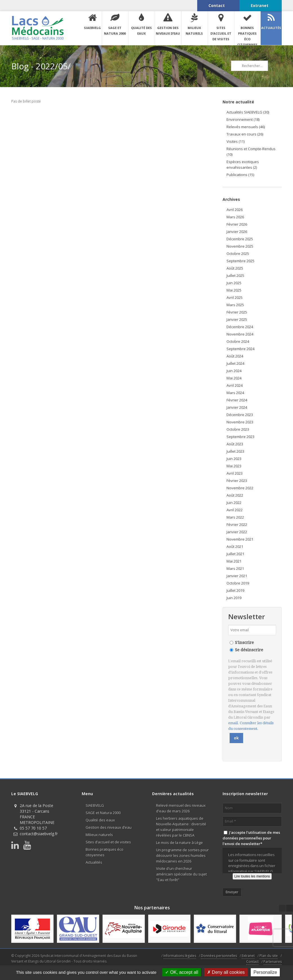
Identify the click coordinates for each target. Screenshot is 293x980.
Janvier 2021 (237, 576)
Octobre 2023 (238, 429)
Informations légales (180, 956)
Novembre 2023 (240, 422)
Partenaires (273, 962)
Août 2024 (235, 356)
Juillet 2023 (235, 451)
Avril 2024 (235, 385)
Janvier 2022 (237, 532)
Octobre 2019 (238, 583)
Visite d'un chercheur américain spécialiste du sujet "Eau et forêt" (181, 874)
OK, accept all (182, 972)
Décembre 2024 (240, 327)
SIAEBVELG (95, 805)
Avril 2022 (235, 510)
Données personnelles (219, 956)
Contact (252, 962)
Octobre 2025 (238, 254)
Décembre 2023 (240, 415)
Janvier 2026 (237, 232)
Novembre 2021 (240, 539)
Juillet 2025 (235, 275)
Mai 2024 (234, 378)
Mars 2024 (235, 393)
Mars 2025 (235, 305)
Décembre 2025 (240, 239)
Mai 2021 (234, 561)
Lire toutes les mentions (252, 876)
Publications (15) (240, 175)
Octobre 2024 (238, 341)
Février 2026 (237, 224)
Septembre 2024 (240, 349)
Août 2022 (235, 495)
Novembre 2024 (240, 334)
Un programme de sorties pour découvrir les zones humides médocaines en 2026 (182, 855)
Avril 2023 (235, 473)
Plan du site (269, 956)
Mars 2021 (235, 568)
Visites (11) (236, 141)
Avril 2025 (235, 297)
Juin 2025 (234, 283)
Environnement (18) (243, 119)
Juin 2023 (234, 459)
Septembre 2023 (240, 437)
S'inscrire (244, 643)
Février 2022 (237, 525)
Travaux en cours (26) (245, 134)
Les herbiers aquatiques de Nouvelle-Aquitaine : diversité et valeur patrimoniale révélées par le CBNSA (181, 827)
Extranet (248, 956)
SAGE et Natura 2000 (103, 813)
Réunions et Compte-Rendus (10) (251, 152)
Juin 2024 (234, 371)
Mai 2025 (234, 290)
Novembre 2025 (240, 246)
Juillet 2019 (235, 590)
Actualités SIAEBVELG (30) (248, 112)
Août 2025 (235, 268)
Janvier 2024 (237, 407)
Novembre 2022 (240, 488)
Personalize (265, 972)
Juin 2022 (234, 503)
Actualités (94, 862)
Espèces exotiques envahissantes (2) (243, 165)
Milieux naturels (99, 835)
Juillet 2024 (235, 363)
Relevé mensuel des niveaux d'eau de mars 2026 (181, 808)
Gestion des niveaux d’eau (109, 827)
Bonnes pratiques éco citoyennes (105, 852)
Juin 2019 (234, 598)
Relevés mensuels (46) (246, 127)
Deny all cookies (226, 972)
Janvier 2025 (237, 319)
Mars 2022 (235, 517)
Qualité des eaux (100, 820)
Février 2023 (237, 481)
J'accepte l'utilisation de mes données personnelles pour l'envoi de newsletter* (251, 838)
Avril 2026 (235, 210)
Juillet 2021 (235, 554)
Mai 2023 (234, 466)
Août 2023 (235, 444)
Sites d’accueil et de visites (108, 842)
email (233, 723)
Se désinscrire (249, 650)
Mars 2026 (235, 217)
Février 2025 (237, 312)
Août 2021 (235, 546)
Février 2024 (237, 400)
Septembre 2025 (240, 261)
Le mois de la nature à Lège (179, 843)
